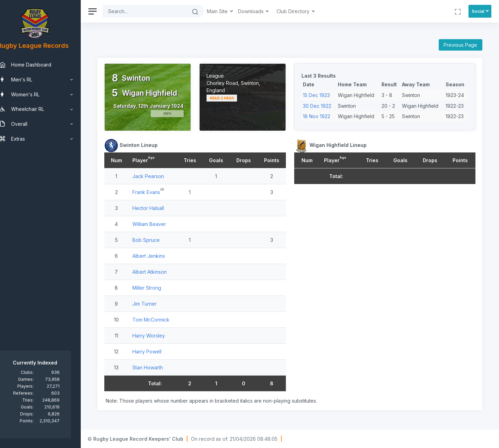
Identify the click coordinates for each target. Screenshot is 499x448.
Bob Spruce (156, 243)
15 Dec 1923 (322, 95)
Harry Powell (157, 354)
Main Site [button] (229, 11)
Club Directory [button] (304, 11)
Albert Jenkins (159, 259)
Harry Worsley (159, 338)
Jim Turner (155, 306)
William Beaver (159, 227)
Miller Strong (157, 291)
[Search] (155, 11)
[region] (46, 224)
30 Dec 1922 (323, 106)
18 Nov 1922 (322, 116)
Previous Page (460, 45)
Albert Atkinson (160, 275)
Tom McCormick (161, 322)
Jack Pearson (158, 179)
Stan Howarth (158, 370)
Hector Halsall (158, 211)
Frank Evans (156, 195)
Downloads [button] (262, 11)
